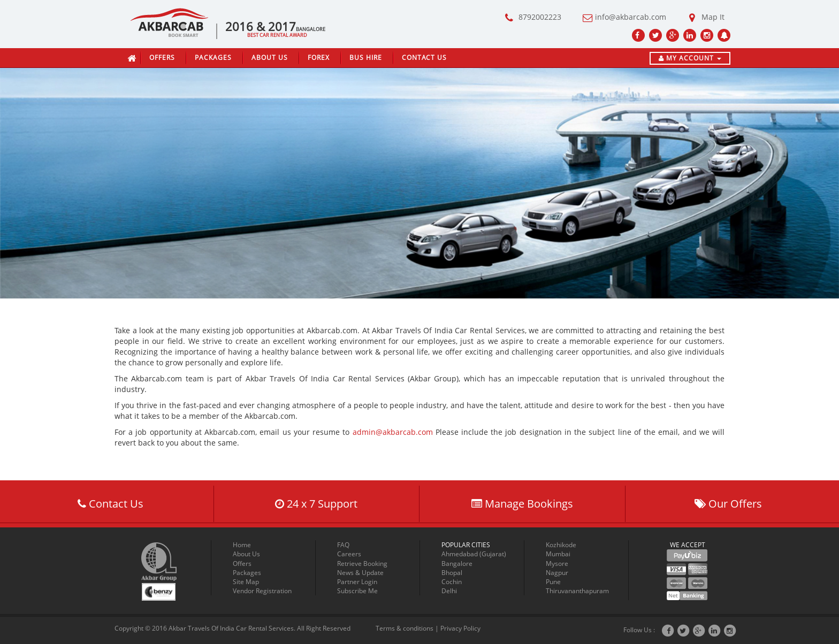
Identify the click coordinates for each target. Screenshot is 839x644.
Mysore (557, 563)
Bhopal (452, 573)
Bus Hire (366, 57)
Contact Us (424, 57)
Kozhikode (561, 545)
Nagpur (557, 573)
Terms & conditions (405, 628)
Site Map (246, 582)
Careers (349, 554)
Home (242, 545)
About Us (270, 57)
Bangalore (457, 563)
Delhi (449, 591)
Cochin (452, 582)
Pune (553, 582)
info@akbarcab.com (621, 18)
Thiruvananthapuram (577, 591)
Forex (319, 57)
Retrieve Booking (362, 563)
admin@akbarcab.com (393, 432)
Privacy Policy (460, 628)
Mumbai (558, 554)
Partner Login (357, 582)
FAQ (343, 545)
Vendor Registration (262, 591)
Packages (213, 57)
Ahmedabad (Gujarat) (474, 554)
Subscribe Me (357, 591)
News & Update (360, 573)
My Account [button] (690, 58)
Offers (162, 57)
